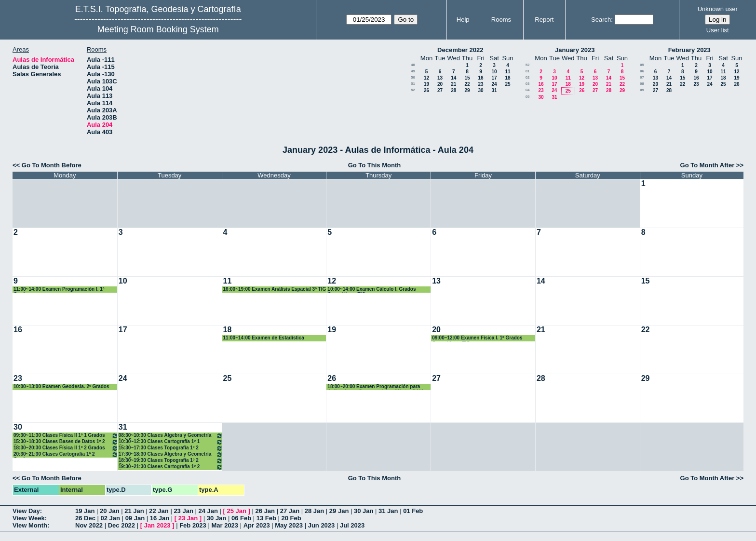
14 (453, 78)
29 (467, 90)
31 (494, 90)
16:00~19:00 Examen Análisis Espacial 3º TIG (275, 289)
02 (528, 77)
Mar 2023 (225, 525)
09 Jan (135, 518)
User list (718, 30)
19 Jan (85, 511)
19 (426, 84)
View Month (30, 525)
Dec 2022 (121, 525)
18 (507, 78)
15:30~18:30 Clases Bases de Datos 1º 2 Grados (66, 442)
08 (642, 84)
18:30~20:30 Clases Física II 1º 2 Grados (66, 448)
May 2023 (289, 525)
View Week (29, 518)
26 (426, 90)
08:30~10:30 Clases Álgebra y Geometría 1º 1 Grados (171, 436)
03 (528, 84)
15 (467, 78)
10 (494, 72)
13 (440, 78)
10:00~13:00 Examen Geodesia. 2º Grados (61, 386)
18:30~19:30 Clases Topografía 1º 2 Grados (171, 461)
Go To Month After (708, 165)
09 (642, 90)
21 (453, 84)
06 (642, 71)
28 (453, 90)
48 (413, 65)
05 (528, 97)
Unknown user (718, 9)
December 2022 (460, 50)
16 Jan (160, 518)
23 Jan (183, 511)
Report (544, 20)
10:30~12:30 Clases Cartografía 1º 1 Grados (171, 442)
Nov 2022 (89, 525)
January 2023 (575, 50)
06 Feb (241, 518)
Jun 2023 (322, 525)
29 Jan (339, 511)
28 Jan (314, 511)
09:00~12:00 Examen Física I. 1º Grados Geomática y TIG (477, 338)
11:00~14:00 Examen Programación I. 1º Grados (59, 290)
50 (413, 77)
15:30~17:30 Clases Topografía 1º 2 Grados (171, 448)
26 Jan (265, 511)
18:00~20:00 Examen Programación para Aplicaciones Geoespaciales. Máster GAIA (376, 387)
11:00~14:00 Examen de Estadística (264, 338)
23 (480, 84)
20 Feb (291, 518)
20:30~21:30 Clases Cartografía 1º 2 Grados (66, 454)
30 (480, 90)
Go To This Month (375, 165)
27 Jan (290, 511)
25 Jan (237, 511)
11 (507, 72)
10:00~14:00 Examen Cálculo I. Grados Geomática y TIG (371, 290)
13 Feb (266, 518)
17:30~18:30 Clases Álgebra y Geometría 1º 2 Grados (171, 454)
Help (463, 20)
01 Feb (413, 511)
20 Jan (109, 511)
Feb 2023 (193, 525)
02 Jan (110, 518)
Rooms (501, 20)
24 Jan (208, 511)
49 (413, 71)
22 (467, 84)
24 (494, 84)
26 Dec (85, 518)
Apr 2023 (257, 525)
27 (440, 90)
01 (528, 71)
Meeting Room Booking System (158, 29)
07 (642, 77)
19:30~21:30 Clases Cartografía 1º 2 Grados (171, 467)
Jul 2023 (352, 525)
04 (528, 90)
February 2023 (689, 50)
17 (494, 78)
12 (426, 78)
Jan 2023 (157, 525)
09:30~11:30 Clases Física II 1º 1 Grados (66, 436)
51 (413, 84)
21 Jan (134, 511)
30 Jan (364, 511)
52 (413, 90)
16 (480, 78)
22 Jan (159, 511)
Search (601, 20)
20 (440, 84)
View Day (26, 511)
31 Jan (388, 511)
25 (507, 84)
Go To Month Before (52, 165)
